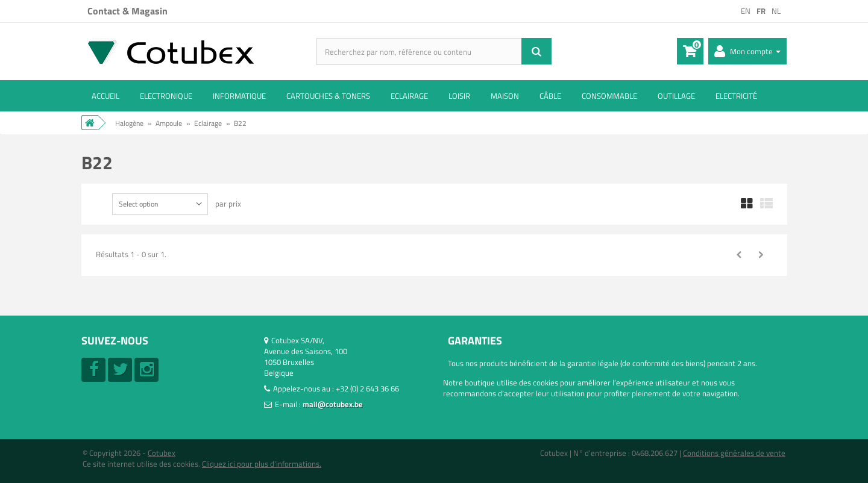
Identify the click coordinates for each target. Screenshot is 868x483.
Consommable (609, 96)
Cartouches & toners (328, 96)
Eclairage (409, 96)
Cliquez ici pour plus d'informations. (262, 464)
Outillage (676, 96)
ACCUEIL (105, 96)
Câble (550, 96)
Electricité (736, 96)
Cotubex (162, 453)
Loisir (459, 96)
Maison (505, 96)
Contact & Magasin (127, 11)
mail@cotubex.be (333, 404)
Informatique (239, 96)
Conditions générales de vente (734, 453)
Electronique (166, 96)
